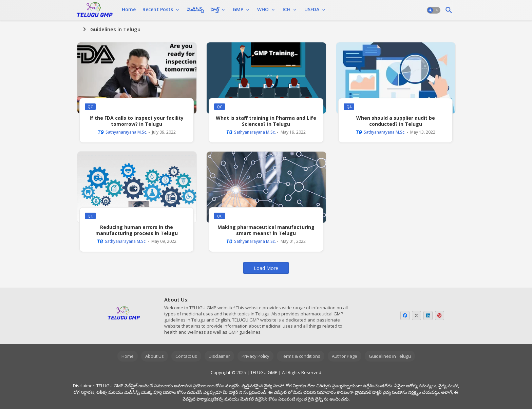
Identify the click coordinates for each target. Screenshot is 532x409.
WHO (263, 9)
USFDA (312, 9)
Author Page (345, 356)
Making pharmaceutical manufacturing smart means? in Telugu (266, 230)
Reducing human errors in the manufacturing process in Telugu (137, 230)
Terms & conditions (301, 356)
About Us (155, 356)
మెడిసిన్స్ (195, 9)
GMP (238, 9)
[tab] (129, 9)
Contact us (186, 356)
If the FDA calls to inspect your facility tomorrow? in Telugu (137, 121)
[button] (434, 10)
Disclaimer (219, 356)
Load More (266, 268)
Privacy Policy (255, 356)
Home (129, 9)
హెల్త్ (215, 9)
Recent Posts (158, 9)
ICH (287, 9)
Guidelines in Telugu (390, 356)
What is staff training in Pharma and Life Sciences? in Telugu (266, 121)
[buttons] (405, 316)
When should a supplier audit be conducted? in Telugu (396, 121)
